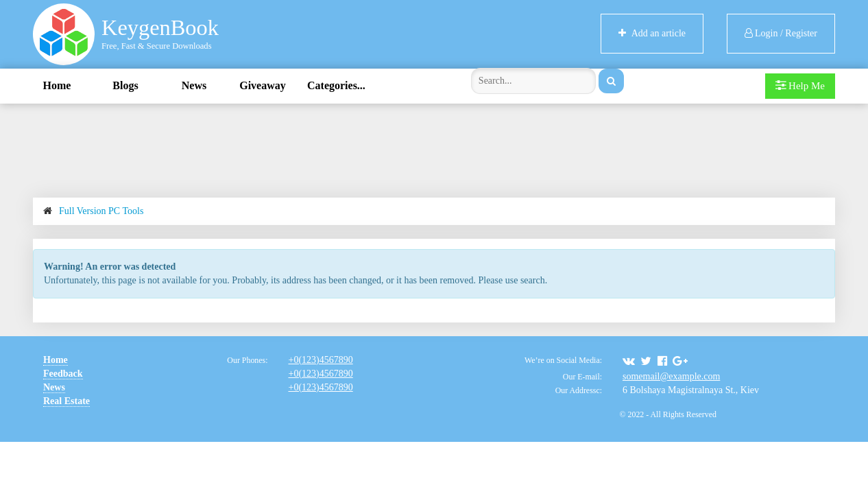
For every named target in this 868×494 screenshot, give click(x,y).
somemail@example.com (671, 376)
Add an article (652, 33)
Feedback (63, 374)
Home (57, 85)
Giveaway (263, 85)
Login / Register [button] (781, 33)
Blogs (125, 85)
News (194, 85)
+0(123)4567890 (320, 360)
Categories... (336, 85)
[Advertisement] (434, 148)
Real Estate (67, 401)
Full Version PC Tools (101, 211)
